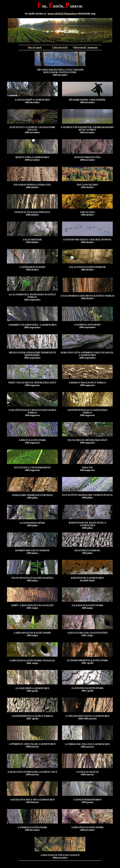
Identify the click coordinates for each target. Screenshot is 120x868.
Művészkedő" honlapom (86, 47)
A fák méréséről (60, 47)
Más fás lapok (35, 47)
